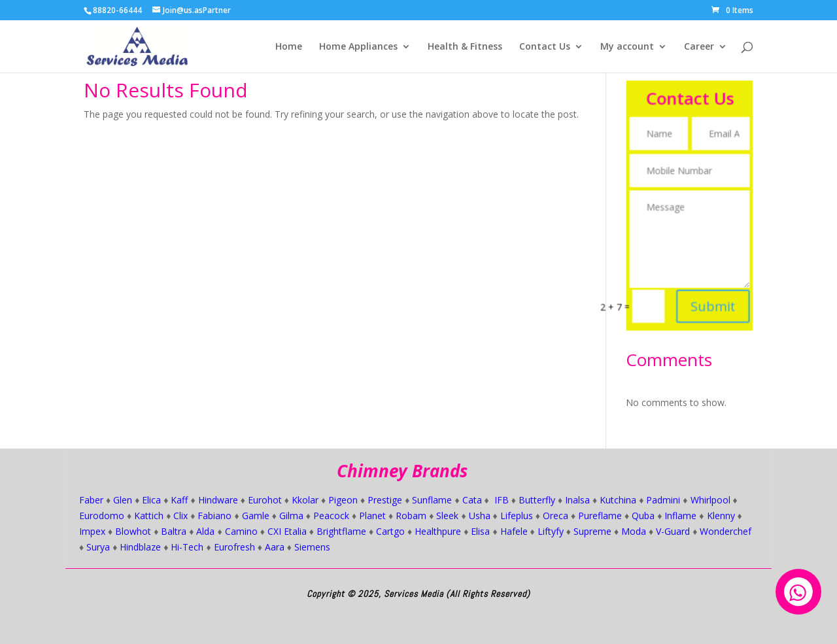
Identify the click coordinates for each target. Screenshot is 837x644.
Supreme (592, 531)
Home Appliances (358, 47)
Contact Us (545, 47)
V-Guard (673, 531)
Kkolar (305, 500)
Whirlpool (710, 500)
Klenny (721, 516)
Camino (241, 531)
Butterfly (537, 500)
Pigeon (343, 500)
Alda (205, 531)
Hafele (514, 531)
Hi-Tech (187, 547)
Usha (480, 516)
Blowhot (133, 531)
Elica (151, 500)
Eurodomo (102, 516)
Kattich (149, 516)
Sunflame (432, 500)
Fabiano (214, 516)
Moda (634, 531)
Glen (123, 500)
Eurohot (265, 500)
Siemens (312, 547)
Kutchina (618, 500)
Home (289, 47)
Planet (372, 516)
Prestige (385, 500)
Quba (643, 516)
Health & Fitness (465, 47)
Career (699, 47)
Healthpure (438, 531)
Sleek (447, 516)
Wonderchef (726, 531)
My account (627, 47)
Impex (92, 531)
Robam (411, 516)
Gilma (291, 516)
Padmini (663, 500)
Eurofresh (234, 547)
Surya (98, 547)
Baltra (174, 531)
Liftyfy (551, 531)
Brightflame (341, 531)
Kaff (179, 500)
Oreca (555, 516)
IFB (502, 500)
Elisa (480, 531)
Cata (472, 500)
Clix (180, 516)
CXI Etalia (287, 531)
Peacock (331, 516)
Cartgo (390, 531)
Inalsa (577, 500)
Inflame (680, 516)
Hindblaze (140, 547)
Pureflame (600, 516)
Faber (91, 500)
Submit (711, 296)
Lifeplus (517, 516)
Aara (275, 547)
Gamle (256, 516)
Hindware (218, 500)
